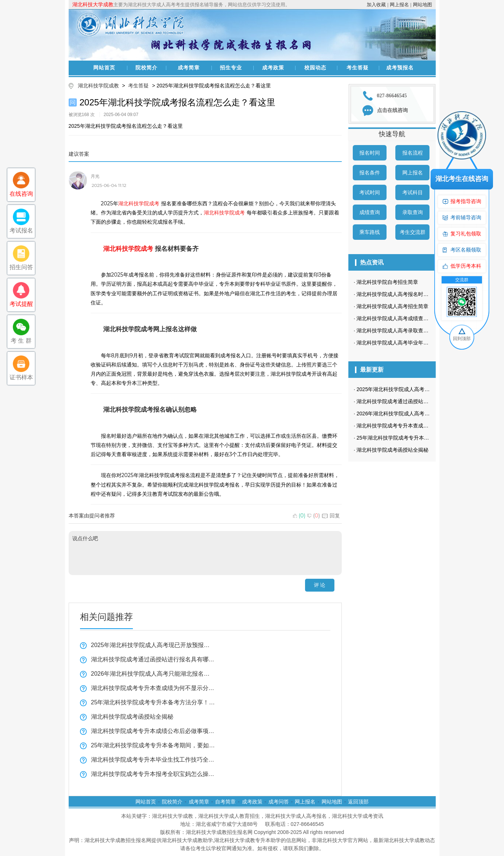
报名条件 (370, 173)
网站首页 (104, 68)
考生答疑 (358, 68)
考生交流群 (413, 232)
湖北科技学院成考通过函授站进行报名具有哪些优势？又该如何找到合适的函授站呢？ (153, 659)
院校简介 (146, 68)
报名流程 (413, 153)
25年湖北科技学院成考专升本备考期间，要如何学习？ (153, 745)
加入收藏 (376, 5)
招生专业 (231, 68)
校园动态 (315, 68)
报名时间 (370, 153)
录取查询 (413, 212)
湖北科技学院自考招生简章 (387, 282)
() (299, 516)
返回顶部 (358, 802)
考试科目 (413, 192)
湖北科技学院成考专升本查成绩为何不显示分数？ (153, 688)
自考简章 (225, 802)
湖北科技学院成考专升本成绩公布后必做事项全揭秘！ (153, 731)
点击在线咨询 (392, 110)
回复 (331, 516)
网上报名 (399, 5)
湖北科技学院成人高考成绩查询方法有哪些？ (408, 318)
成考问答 (279, 802)
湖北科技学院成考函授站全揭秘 (132, 717)
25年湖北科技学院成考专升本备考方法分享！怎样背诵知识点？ (153, 702)
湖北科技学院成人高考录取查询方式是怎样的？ (410, 331)
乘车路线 (370, 232)
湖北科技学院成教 (98, 86)
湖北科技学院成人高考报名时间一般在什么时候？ (413, 294)
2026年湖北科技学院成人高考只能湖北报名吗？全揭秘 (153, 674)
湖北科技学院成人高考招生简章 (392, 306)
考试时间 (370, 192)
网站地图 (423, 5)
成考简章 (189, 68)
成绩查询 (370, 212)
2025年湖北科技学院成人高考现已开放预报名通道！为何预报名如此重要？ (153, 645)
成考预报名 (400, 68)
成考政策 (273, 68)
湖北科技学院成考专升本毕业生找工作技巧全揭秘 (153, 760)
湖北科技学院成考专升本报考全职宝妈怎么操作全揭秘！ (153, 774)
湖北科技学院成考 (139, 203)
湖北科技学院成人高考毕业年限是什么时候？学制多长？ (421, 343)
